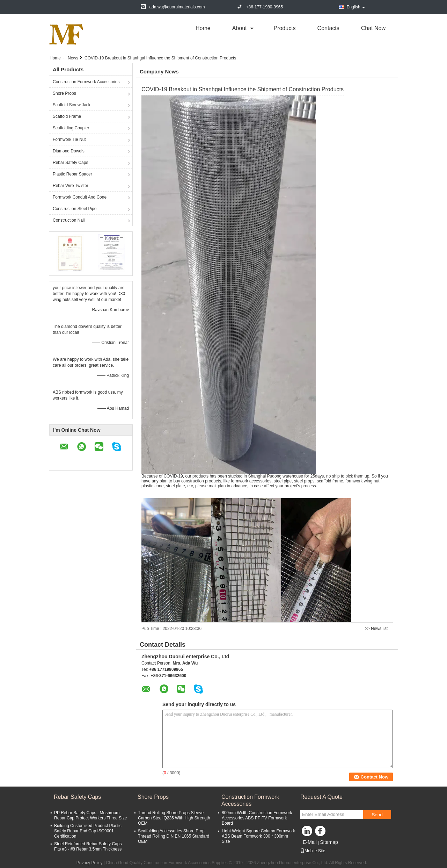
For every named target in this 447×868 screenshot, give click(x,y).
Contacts (328, 28)
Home (203, 28)
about (240, 28)
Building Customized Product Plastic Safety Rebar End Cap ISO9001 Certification (88, 831)
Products (284, 28)
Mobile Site (313, 851)
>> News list (376, 629)
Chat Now (373, 28)
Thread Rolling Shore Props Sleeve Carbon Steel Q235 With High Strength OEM (174, 818)
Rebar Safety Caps (70, 163)
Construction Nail (69, 220)
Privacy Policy (90, 863)
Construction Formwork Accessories (86, 82)
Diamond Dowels (69, 151)
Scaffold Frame (67, 116)
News (73, 58)
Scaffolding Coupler (71, 128)
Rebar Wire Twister (71, 186)
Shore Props (64, 93)
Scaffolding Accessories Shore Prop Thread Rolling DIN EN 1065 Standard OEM (174, 836)
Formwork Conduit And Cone (80, 197)
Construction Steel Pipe (75, 209)
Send (377, 815)
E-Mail (310, 842)
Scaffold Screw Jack (72, 105)
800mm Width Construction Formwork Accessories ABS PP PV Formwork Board (257, 818)
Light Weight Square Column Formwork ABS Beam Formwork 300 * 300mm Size (258, 836)
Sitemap (329, 842)
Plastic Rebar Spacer (72, 174)
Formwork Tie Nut (69, 139)
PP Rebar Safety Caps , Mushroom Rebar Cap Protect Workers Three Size (90, 815)
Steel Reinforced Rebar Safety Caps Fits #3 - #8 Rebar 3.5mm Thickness (88, 847)
